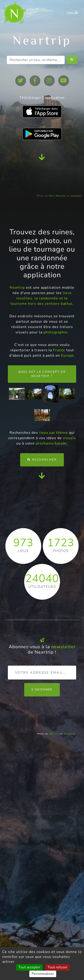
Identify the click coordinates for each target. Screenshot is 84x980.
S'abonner (42, 690)
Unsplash (76, 196)
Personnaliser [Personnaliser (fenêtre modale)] (43, 974)
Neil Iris (54, 734)
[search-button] (72, 60)
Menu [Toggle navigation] (72, 13)
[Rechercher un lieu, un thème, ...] (36, 60)
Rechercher (42, 460)
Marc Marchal (57, 196)
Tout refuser (57, 967)
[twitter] (21, 81)
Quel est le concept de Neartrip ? (42, 374)
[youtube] (64, 81)
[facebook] (35, 81)
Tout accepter (29, 967)
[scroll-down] (42, 157)
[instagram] (49, 81)
